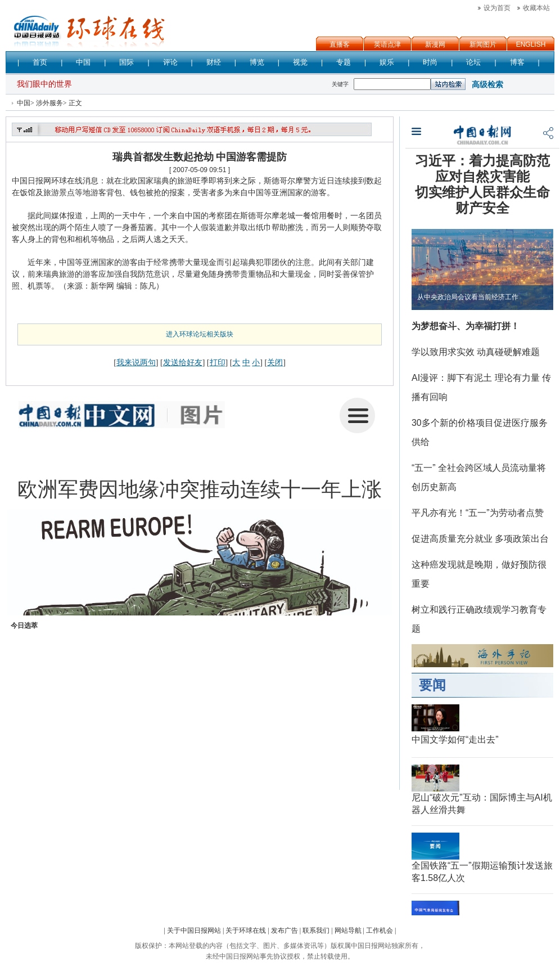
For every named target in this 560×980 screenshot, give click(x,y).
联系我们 (316, 930)
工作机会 (380, 930)
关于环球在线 (246, 930)
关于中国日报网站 (194, 930)
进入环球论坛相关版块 (200, 334)
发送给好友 (183, 362)
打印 (218, 362)
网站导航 (348, 930)
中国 (24, 103)
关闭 (275, 362)
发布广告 (284, 930)
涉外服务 (49, 103)
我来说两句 (136, 362)
